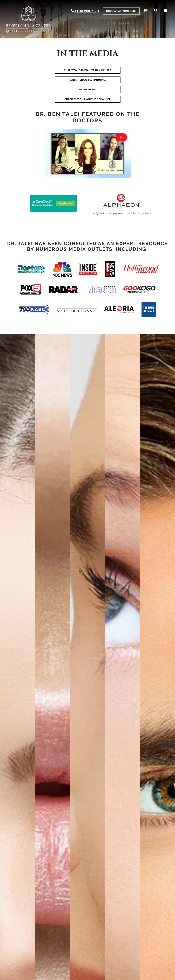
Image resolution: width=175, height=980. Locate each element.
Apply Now (144, 213)
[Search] (156, 11)
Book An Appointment (121, 11)
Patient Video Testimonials (88, 80)
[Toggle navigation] (166, 11)
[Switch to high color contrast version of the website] (146, 11)
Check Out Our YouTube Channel (88, 99)
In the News (88, 89)
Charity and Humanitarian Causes (88, 70)
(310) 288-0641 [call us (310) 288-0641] (85, 11)
